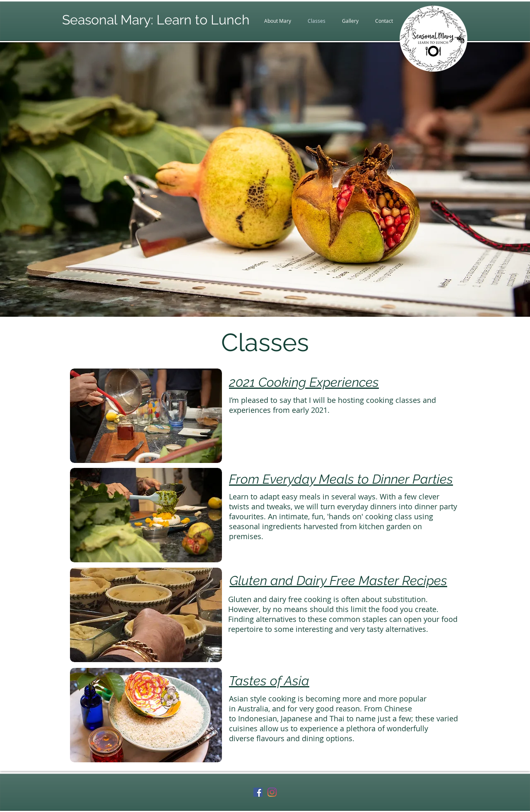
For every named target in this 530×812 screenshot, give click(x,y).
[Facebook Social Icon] (258, 792)
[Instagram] (272, 792)
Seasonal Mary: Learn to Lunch (156, 20)
